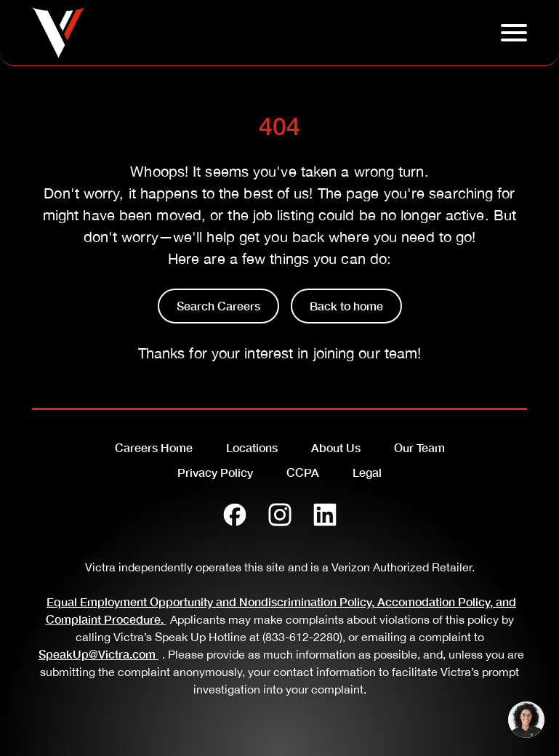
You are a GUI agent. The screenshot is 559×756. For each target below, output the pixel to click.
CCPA (303, 472)
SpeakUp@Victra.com (100, 654)
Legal (367, 472)
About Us (336, 447)
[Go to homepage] (59, 33)
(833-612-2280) (302, 637)
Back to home (346, 306)
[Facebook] (235, 515)
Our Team (419, 447)
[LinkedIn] (325, 515)
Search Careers (218, 306)
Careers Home (154, 447)
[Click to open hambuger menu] (514, 33)
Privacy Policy (215, 472)
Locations (252, 447)
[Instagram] (280, 515)
